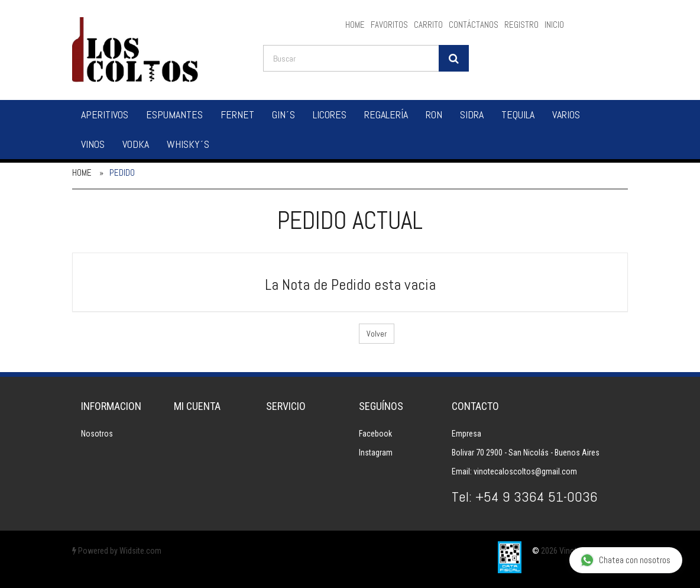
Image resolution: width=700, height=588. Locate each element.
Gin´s (283, 114)
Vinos (93, 144)
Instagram (376, 453)
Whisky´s (188, 144)
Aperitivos (105, 114)
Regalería (386, 114)
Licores (330, 114)
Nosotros (97, 434)
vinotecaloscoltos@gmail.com (525, 471)
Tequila (518, 114)
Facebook (375, 434)
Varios (566, 114)
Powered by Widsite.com (117, 551)
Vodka (136, 144)
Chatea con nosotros (625, 560)
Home (82, 172)
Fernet (237, 114)
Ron (434, 114)
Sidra (472, 114)
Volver (377, 334)
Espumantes (174, 114)
